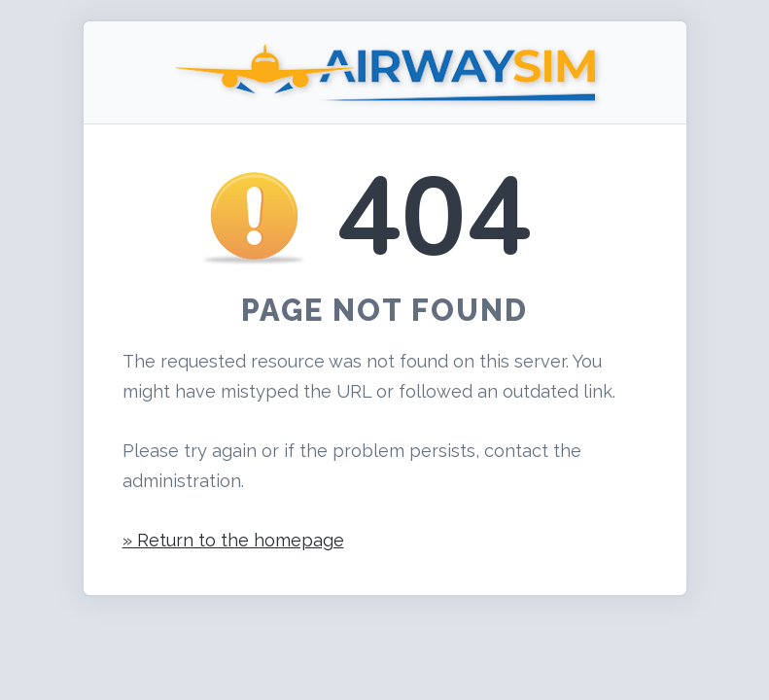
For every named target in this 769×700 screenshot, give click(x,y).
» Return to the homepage (233, 540)
